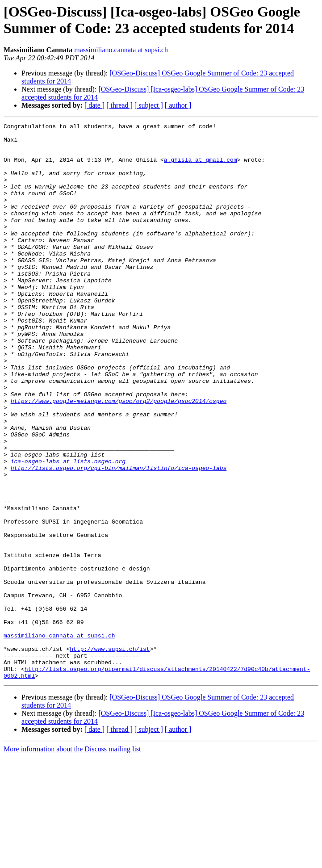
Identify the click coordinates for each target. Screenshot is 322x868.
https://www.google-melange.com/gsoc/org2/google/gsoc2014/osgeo (119, 457)
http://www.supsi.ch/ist (110, 755)
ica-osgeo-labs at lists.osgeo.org (68, 529)
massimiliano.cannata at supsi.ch (121, 50)
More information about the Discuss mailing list (72, 860)
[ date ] (94, 105)
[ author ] (178, 105)
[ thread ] (119, 105)
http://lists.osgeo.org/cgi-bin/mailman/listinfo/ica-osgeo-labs (119, 537)
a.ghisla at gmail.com (201, 168)
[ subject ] (149, 105)
